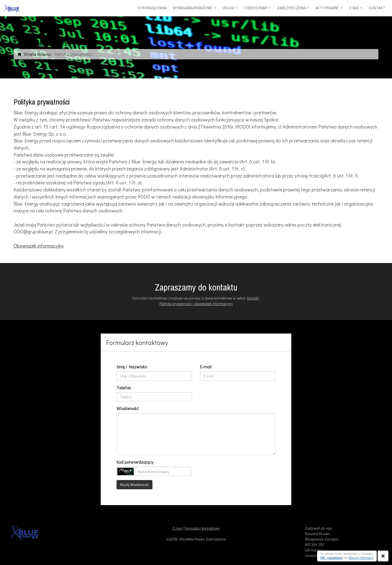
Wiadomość (128, 408)
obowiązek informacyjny (214, 303)
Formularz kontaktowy (202, 528)
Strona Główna (37, 54)
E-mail (206, 367)
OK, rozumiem (331, 558)
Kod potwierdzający (135, 462)
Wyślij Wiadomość (134, 485)
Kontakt (253, 298)
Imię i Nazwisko (132, 367)
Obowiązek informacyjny (39, 246)
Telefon (124, 388)
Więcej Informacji (361, 558)
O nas (177, 528)
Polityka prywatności (176, 303)
